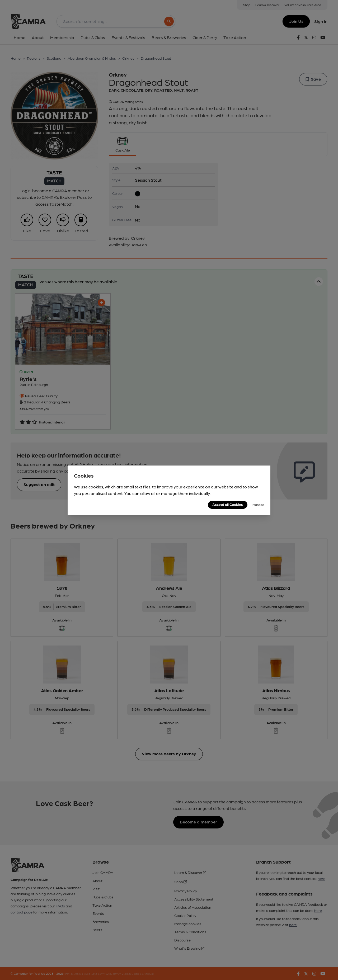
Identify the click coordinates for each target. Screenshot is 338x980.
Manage (258, 505)
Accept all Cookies (228, 504)
